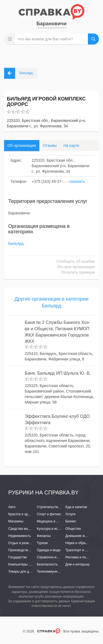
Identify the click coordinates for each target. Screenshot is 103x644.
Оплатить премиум (78, 272)
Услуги (70, 514)
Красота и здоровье (23, 514)
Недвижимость (20, 536)
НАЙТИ (93, 39)
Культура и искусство (53, 529)
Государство (18, 557)
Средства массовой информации (34, 529)
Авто (12, 507)
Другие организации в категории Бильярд (51, 303)
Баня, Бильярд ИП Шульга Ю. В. (58, 373)
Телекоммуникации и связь (58, 572)
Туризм (42, 543)
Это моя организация (76, 267)
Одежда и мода (49, 550)
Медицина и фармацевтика (58, 521)
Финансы (44, 536)
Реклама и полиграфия (83, 557)
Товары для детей (22, 572)
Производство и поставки (28, 550)
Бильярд (16, 243)
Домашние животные (82, 536)
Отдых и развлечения (25, 543)
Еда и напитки (76, 507)
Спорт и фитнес (49, 514)
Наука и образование (82, 543)
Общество (73, 529)
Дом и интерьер (77, 564)
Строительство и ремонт (56, 507)
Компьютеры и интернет (27, 564)
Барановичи (51, 24)
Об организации (22, 145)
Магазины (16, 521)
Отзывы (50, 145)
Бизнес (71, 521)
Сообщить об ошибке (76, 261)
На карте (71, 145)
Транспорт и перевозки (83, 550)
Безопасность (47, 564)
